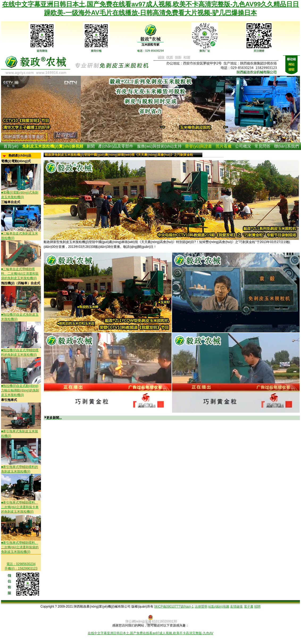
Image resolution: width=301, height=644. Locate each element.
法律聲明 (201, 607)
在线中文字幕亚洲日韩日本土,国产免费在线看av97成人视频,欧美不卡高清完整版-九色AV (150, 633)
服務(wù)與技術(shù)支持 (159, 146)
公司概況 (243, 146)
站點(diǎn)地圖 (219, 607)
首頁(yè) (11, 146)
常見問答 (262, 146)
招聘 (257, 607)
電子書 (249, 607)
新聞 (91, 146)
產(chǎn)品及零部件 (116, 146)
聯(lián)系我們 (287, 146)
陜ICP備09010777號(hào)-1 (174, 607)
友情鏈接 (236, 607)
